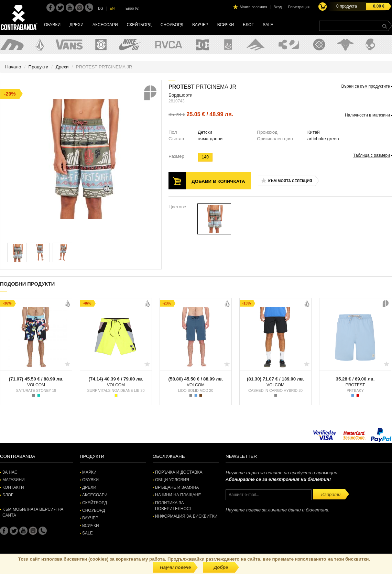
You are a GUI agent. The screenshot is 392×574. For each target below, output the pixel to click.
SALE (268, 25)
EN (112, 8)
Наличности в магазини (367, 115)
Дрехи (77, 25)
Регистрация (299, 7)
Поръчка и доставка (179, 472)
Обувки (52, 25)
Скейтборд (139, 25)
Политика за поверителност (173, 506)
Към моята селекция (290, 181)
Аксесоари (105, 25)
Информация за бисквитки (186, 516)
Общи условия (172, 480)
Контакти (13, 487)
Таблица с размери (372, 155)
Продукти (39, 67)
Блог (248, 25)
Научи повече (175, 567)
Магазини (14, 480)
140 (205, 157)
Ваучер (200, 25)
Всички (226, 25)
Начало (13, 67)
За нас (10, 472)
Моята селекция (253, 7)
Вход (277, 7)
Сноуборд (172, 25)
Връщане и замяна (177, 487)
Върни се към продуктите (366, 86)
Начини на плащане (178, 495)
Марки (89, 472)
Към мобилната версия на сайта (33, 512)
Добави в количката (218, 181)
